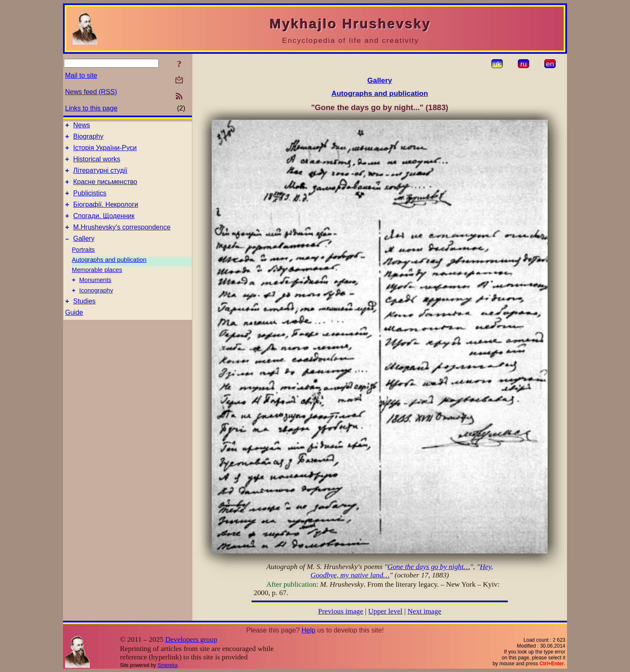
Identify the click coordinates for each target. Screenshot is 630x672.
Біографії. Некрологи (106, 215)
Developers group (191, 639)
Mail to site (81, 75)
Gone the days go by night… (429, 567)
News (81, 126)
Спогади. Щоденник (104, 227)
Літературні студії (100, 177)
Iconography (96, 307)
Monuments (96, 295)
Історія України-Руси (105, 152)
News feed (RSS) (91, 92)
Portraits (83, 264)
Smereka (168, 665)
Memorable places (97, 284)
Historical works (97, 164)
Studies (84, 319)
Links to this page (91, 108)
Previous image (340, 611)
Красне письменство (105, 189)
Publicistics (90, 202)
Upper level (385, 611)
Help (308, 630)
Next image (424, 611)
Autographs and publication (109, 274)
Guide (74, 330)
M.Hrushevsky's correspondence (122, 240)
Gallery (84, 252)
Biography (88, 139)
